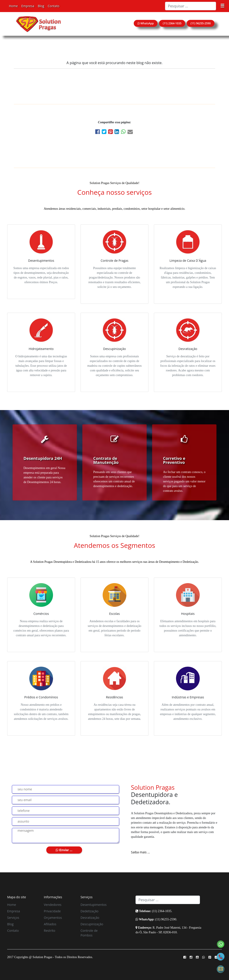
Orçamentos (53, 918)
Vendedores (53, 905)
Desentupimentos (93, 905)
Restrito (50, 931)
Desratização (90, 918)
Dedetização (89, 911)
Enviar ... (64, 850)
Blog (41, 6)
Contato (54, 6)
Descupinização (92, 924)
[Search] (191, 6)
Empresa (28, 6)
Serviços (13, 918)
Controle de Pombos (89, 933)
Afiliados (50, 924)
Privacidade (52, 911)
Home (13, 6)
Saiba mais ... (141, 852)
